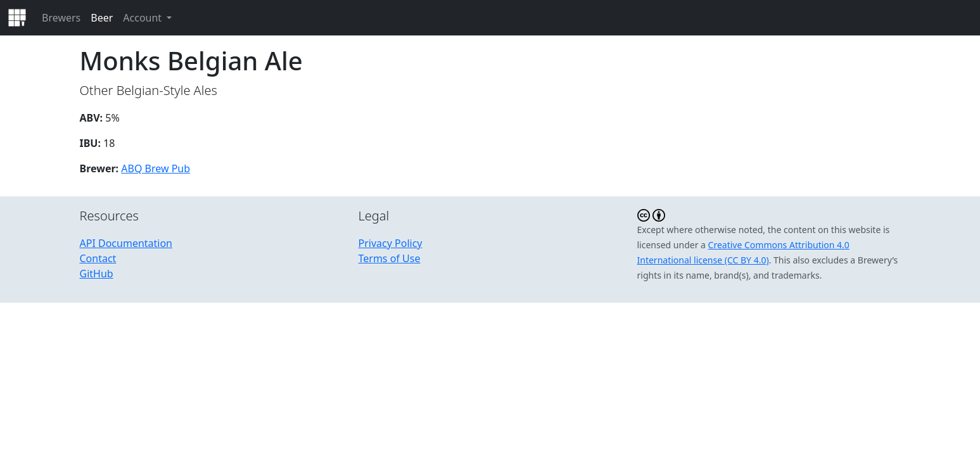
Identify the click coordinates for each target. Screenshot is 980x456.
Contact (98, 258)
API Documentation (126, 243)
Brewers (61, 18)
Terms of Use (390, 258)
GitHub (97, 274)
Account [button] (143, 18)
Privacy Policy (391, 243)
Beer (102, 18)
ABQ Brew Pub (156, 168)
